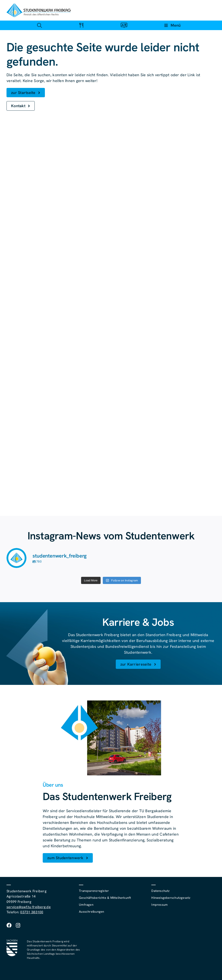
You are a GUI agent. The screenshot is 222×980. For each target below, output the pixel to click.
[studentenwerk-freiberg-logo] (39, 5)
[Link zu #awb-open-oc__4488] (39, 25)
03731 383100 (32, 912)
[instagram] (18, 925)
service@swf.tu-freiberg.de (29, 907)
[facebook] (9, 925)
